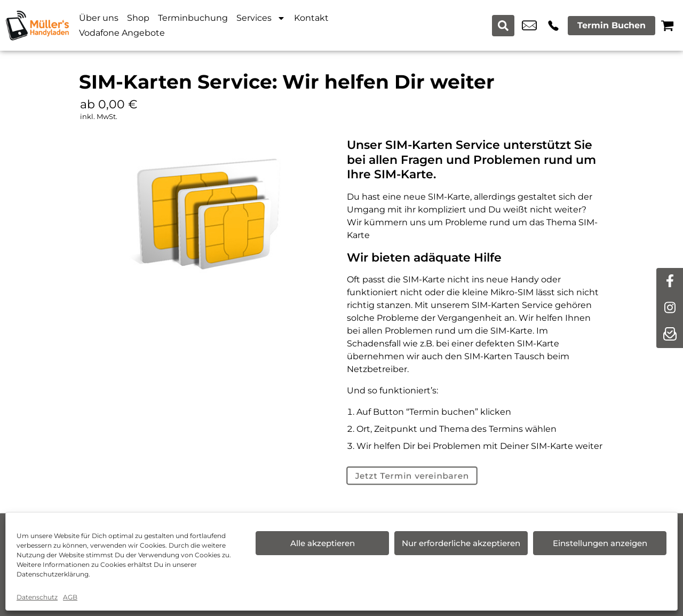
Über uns (99, 18)
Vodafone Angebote (122, 33)
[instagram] (670, 308)
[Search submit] (504, 26)
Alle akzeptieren (323, 543)
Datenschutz (37, 597)
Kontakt (311, 18)
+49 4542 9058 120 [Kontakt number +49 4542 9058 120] (553, 26)
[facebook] (670, 281)
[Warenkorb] (667, 25)
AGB (70, 597)
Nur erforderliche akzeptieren (461, 543)
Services (261, 18)
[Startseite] (37, 25)
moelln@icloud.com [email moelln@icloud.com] (529, 26)
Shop (138, 18)
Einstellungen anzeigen (600, 543)
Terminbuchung (193, 18)
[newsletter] (670, 335)
